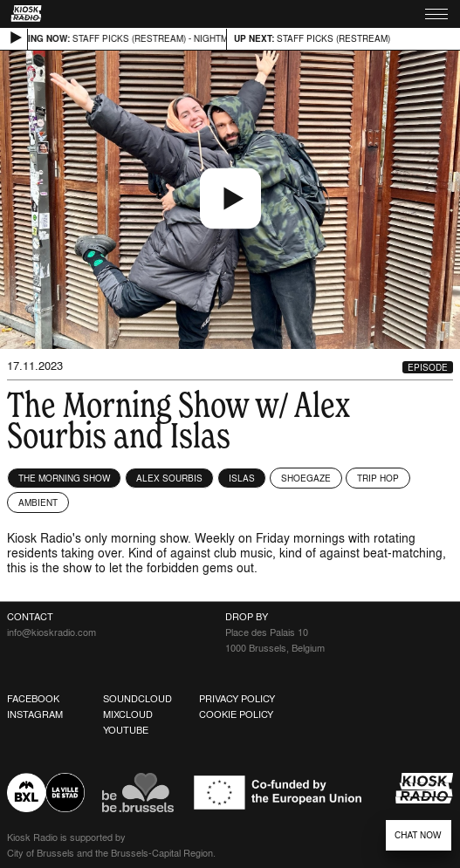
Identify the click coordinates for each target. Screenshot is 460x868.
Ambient (38, 502)
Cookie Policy (236, 714)
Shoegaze (306, 478)
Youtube (126, 730)
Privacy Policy (237, 699)
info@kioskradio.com (51, 632)
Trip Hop (378, 478)
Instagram (35, 714)
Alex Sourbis (169, 478)
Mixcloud (128, 714)
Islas (242, 478)
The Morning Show (64, 478)
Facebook (33, 699)
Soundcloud (137, 699)
